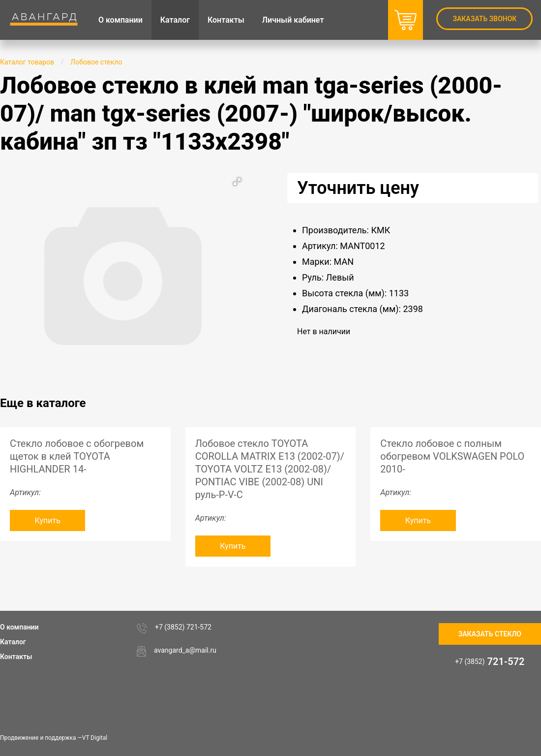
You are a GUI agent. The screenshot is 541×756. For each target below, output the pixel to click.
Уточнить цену (358, 188)
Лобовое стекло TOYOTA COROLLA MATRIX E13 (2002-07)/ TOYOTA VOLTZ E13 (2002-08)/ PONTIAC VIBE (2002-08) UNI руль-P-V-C (270, 469)
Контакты (16, 657)
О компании (19, 627)
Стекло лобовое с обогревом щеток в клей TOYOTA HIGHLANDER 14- (77, 456)
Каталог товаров (27, 62)
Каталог (13, 642)
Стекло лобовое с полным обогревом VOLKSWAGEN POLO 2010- (452, 456)
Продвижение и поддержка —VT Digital (54, 738)
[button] (237, 182)
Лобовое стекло (96, 62)
